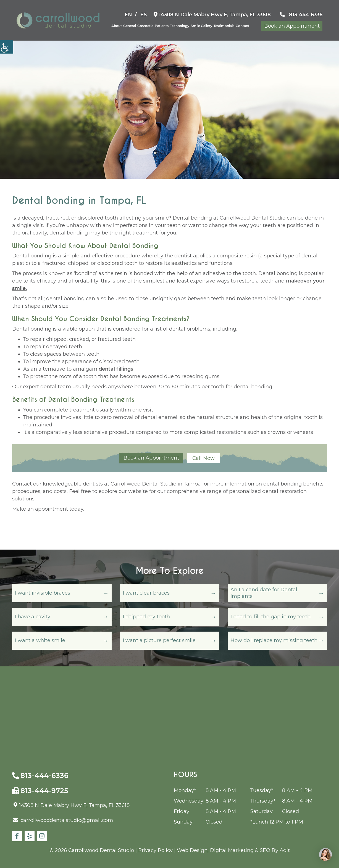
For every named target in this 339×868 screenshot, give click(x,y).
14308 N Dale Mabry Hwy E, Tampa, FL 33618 (212, 15)
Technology (180, 26)
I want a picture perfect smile (159, 640)
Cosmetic (145, 26)
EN (128, 15)
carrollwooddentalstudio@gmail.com (63, 820)
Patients (162, 26)
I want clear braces (146, 593)
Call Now (203, 458)
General (130, 26)
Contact (242, 26)
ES (144, 15)
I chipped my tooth (146, 617)
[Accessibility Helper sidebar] (7, 47)
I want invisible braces (43, 593)
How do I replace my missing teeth (274, 640)
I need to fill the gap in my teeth (270, 617)
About (117, 26)
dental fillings (116, 369)
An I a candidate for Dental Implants (264, 593)
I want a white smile (40, 640)
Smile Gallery (201, 26)
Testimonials (224, 26)
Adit (285, 850)
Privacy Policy (155, 850)
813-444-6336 (301, 15)
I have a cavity (33, 617)
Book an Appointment (292, 26)
